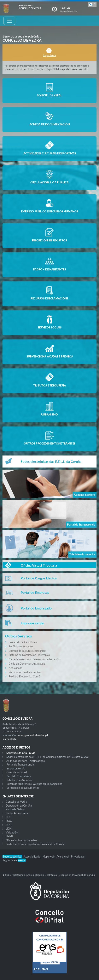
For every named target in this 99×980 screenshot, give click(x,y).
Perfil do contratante (21, 646)
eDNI (9, 829)
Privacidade (78, 856)
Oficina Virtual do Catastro (21, 840)
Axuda (22, 860)
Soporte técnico (12, 856)
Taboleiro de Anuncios (19, 780)
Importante (49, 55)
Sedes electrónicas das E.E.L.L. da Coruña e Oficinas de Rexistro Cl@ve (48, 757)
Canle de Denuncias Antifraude (27, 664)
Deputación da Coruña (19, 806)
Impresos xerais (16, 768)
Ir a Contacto (10, 739)
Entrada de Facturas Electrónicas (28, 651)
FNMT (10, 836)
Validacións (12, 832)
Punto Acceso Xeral (17, 813)
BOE (8, 825)
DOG (9, 821)
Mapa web (49, 856)
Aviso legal (63, 856)
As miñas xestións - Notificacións (26, 761)
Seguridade (9, 860)
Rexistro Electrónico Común (25, 676)
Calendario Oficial (17, 772)
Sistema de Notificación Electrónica (29, 655)
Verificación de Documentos (23, 788)
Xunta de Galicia (15, 809)
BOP (8, 817)
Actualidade (16, 668)
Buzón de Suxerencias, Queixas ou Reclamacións (34, 784)
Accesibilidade (32, 856)
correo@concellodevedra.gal (32, 735)
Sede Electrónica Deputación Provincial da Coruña (35, 844)
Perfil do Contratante (19, 776)
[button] (92, 4)
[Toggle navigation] (9, 21)
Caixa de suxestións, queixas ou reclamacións (35, 659)
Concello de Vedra (16, 802)
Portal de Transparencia (20, 764)
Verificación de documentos (25, 672)
